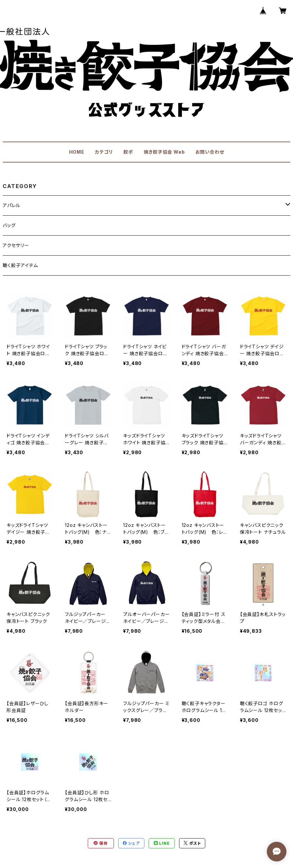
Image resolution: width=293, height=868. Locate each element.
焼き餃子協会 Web (164, 152)
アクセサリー (16, 245)
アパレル (11, 205)
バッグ (9, 225)
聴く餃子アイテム (20, 265)
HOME (77, 152)
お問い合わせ (210, 152)
